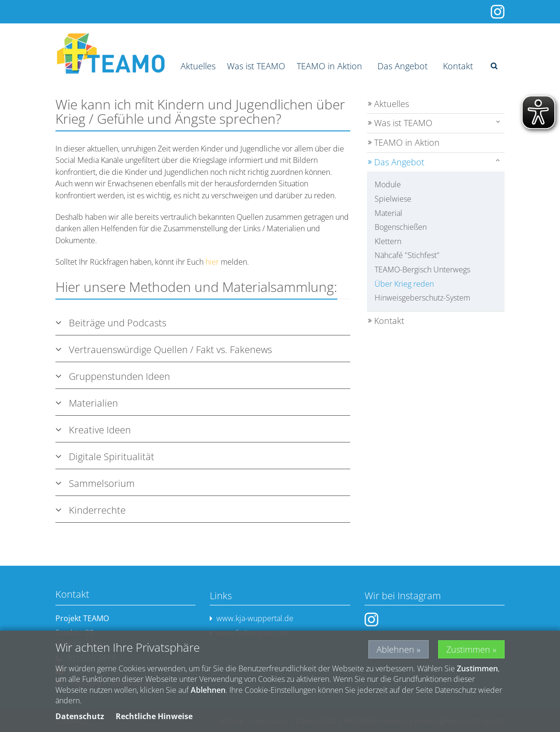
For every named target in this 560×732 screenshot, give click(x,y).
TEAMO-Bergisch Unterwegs (422, 269)
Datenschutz (80, 716)
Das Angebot (403, 66)
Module (388, 184)
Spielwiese (393, 199)
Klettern (388, 241)
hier (212, 262)
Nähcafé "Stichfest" (407, 255)
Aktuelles (198, 66)
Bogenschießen (401, 227)
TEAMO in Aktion (329, 66)
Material (388, 213)
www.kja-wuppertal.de (252, 619)
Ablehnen (395, 649)
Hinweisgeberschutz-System (422, 298)
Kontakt (458, 66)
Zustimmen (468, 649)
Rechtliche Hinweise (154, 716)
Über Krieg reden (404, 284)
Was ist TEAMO (256, 66)
